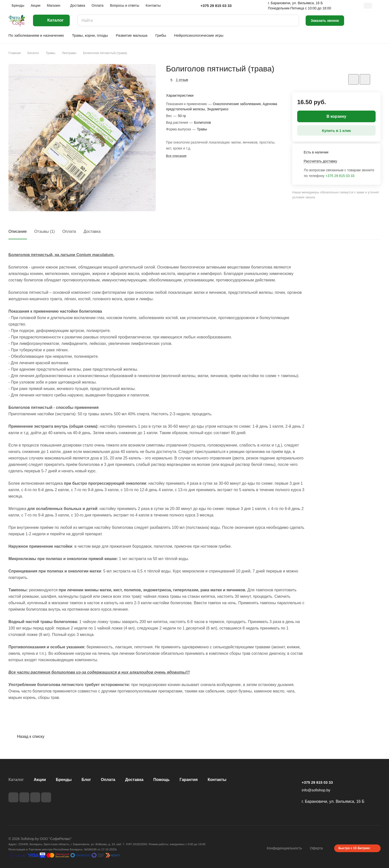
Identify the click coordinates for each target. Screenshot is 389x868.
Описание (18, 231)
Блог (86, 780)
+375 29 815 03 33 (216, 6)
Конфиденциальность (284, 848)
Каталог (16, 780)
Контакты (217, 780)
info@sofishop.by (316, 790)
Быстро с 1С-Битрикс (354, 848)
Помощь (162, 780)
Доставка (92, 231)
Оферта (316, 848)
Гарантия (189, 780)
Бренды (64, 780)
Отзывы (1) (45, 231)
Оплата (69, 231)
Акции (40, 780)
